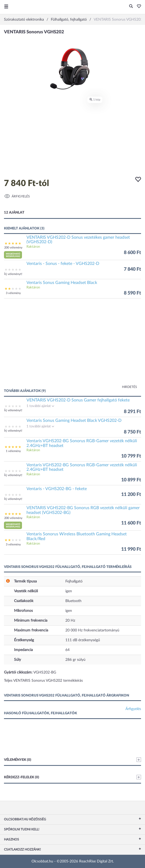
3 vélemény (13, 293)
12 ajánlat (14, 213)
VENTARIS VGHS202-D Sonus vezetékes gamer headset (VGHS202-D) (78, 240)
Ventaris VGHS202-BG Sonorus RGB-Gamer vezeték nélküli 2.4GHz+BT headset (82, 443)
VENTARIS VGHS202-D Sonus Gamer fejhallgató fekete (78, 400)
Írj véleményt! (13, 274)
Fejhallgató (74, 581)
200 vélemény (13, 248)
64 (67, 650)
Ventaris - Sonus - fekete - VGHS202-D (63, 264)
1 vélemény (13, 451)
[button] (137, 7)
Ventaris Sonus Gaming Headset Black (62, 283)
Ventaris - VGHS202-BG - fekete (57, 489)
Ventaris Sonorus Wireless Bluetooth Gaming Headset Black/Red (77, 536)
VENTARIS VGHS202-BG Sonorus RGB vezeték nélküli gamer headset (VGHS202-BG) (83, 510)
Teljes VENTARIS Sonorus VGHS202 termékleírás (43, 681)
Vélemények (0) (72, 760)
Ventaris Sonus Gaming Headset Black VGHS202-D (74, 421)
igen (69, 591)
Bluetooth (73, 601)
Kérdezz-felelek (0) (72, 777)
